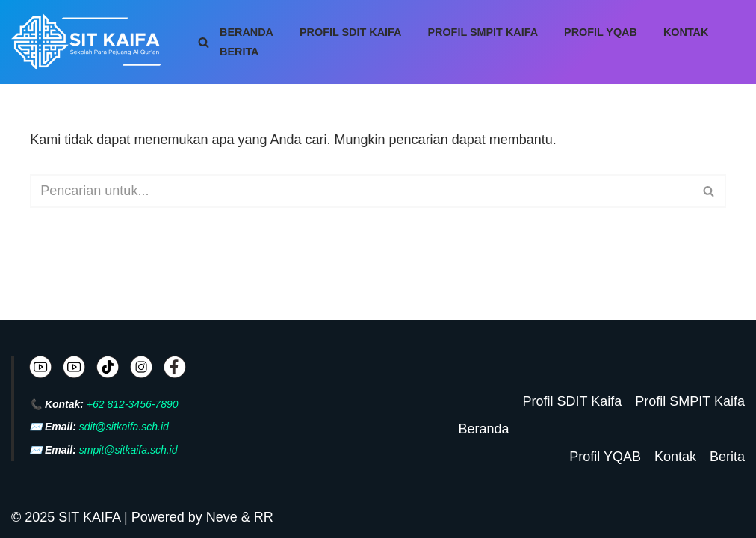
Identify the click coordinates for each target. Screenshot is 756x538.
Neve (222, 517)
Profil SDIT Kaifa (350, 32)
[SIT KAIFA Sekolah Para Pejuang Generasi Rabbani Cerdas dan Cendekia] (90, 42)
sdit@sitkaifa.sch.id (124, 427)
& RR (255, 517)
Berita (239, 52)
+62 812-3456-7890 (133, 404)
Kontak (686, 32)
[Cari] (204, 42)
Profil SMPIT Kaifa (483, 32)
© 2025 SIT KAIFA (68, 517)
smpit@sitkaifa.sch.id (128, 450)
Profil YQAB (601, 32)
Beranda (247, 32)
